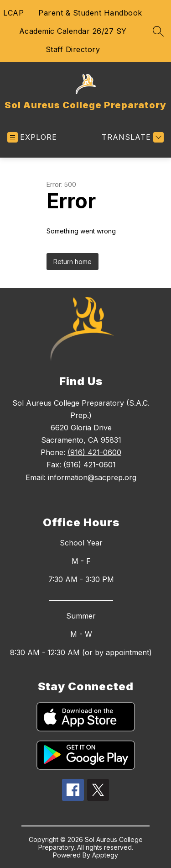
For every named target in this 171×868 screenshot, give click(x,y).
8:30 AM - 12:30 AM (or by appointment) (81, 652)
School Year (81, 543)
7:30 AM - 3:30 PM (81, 579)
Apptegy (105, 855)
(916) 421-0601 (90, 465)
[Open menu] (32, 137)
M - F (81, 561)
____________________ (81, 598)
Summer (81, 616)
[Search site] (158, 31)
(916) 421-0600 (94, 452)
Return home (73, 262)
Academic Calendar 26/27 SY (73, 31)
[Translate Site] (132, 137)
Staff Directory (73, 49)
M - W (81, 634)
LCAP (13, 13)
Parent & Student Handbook (90, 13)
